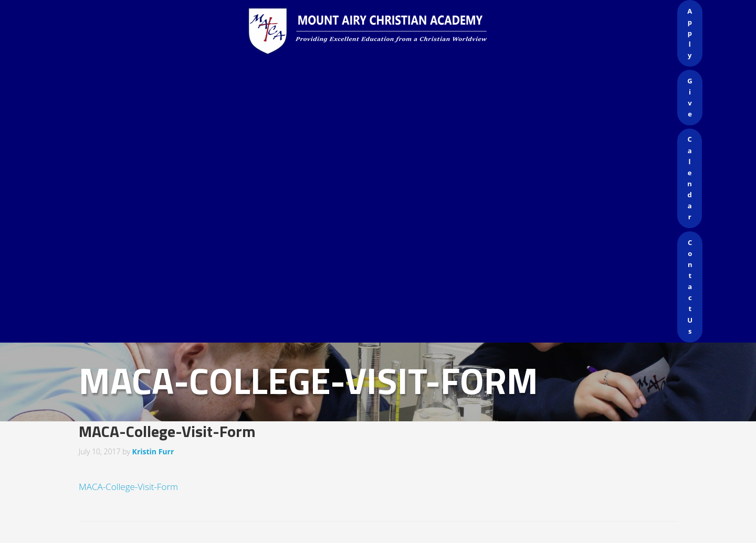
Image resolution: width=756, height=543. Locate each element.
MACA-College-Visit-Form (128, 487)
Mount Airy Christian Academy (381, 31)
